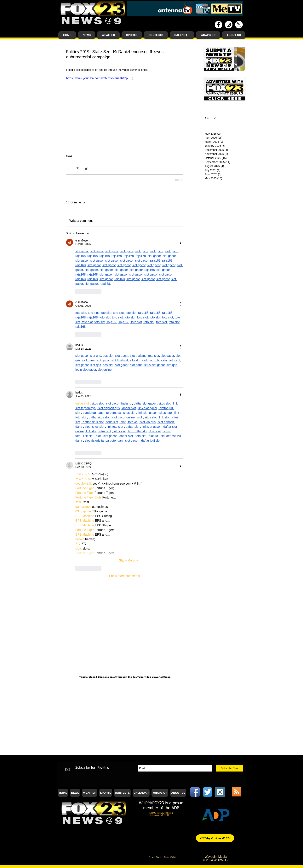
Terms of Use (170, 857)
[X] (239, 25)
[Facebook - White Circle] (218, 25)
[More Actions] (180, 242)
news (69, 156)
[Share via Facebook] (68, 168)
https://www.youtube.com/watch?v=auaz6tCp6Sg (100, 78)
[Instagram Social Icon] (220, 792)
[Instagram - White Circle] (229, 25)
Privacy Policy (155, 857)
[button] (87, 35)
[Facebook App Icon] (195, 792)
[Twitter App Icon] (208, 792)
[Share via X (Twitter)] (77, 168)
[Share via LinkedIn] (87, 168)
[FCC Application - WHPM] (215, 838)
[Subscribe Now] (229, 768)
